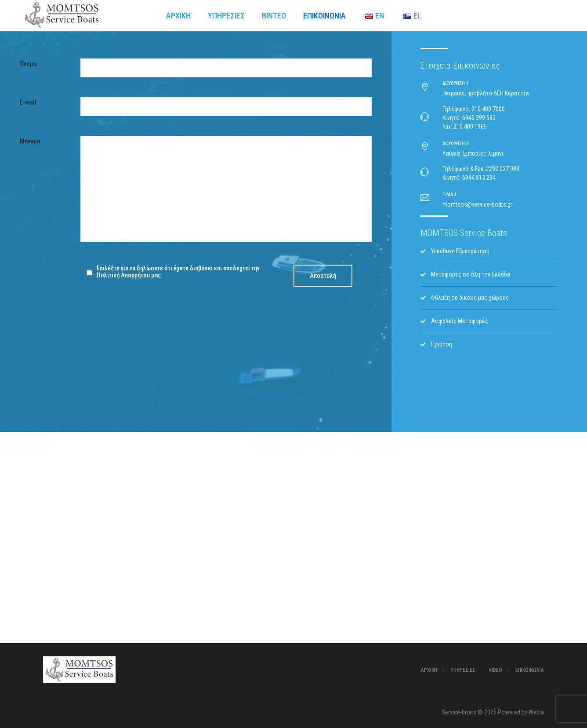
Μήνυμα (30, 141)
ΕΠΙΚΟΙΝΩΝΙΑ (530, 670)
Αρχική (429, 670)
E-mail (28, 102)
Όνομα (28, 64)
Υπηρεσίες (463, 670)
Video (495, 670)
